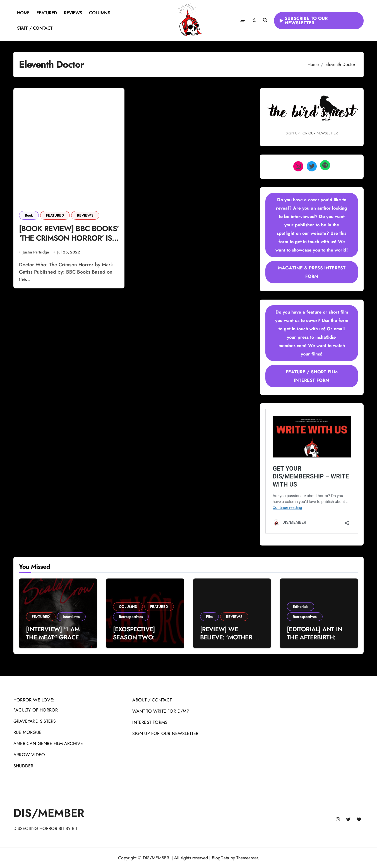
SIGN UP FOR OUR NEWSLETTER (165, 733)
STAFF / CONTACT (35, 28)
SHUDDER (23, 766)
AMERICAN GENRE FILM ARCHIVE (48, 744)
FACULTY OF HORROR (36, 710)
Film (209, 617)
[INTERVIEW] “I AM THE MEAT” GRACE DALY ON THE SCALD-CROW (56, 641)
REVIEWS (73, 13)
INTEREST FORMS (150, 722)
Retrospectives (131, 617)
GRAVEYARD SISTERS (35, 721)
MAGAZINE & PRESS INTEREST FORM (312, 272)
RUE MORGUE (27, 732)
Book (29, 215)
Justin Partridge (36, 252)
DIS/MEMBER (49, 813)
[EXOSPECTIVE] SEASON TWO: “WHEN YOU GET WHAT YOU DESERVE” (144, 641)
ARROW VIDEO (29, 755)
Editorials (301, 607)
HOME (23, 13)
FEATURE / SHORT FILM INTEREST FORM (312, 376)
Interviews (71, 617)
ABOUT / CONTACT (152, 700)
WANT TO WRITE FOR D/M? (161, 711)
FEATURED (47, 13)
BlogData (220, 858)
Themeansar (247, 858)
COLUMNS (99, 13)
